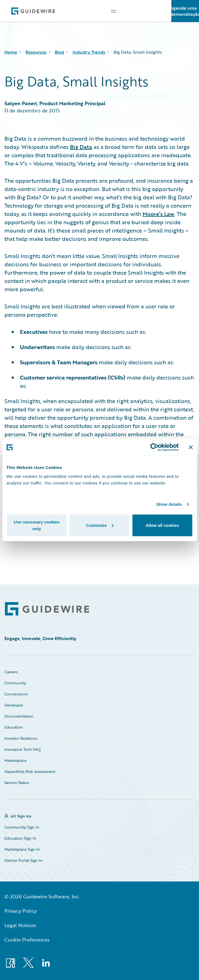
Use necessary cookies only (37, 525)
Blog (60, 52)
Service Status (17, 782)
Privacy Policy (20, 911)
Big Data (81, 147)
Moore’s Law (158, 214)
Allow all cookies (162, 525)
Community (15, 683)
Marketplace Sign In (22, 849)
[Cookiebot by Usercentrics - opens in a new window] (154, 447)
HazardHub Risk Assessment (30, 771)
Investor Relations (21, 738)
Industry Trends (89, 52)
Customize (100, 525)
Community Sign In (22, 827)
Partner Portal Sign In (23, 860)
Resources (36, 52)
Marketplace (15, 760)
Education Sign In (20, 838)
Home (11, 52)
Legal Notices (20, 925)
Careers (11, 672)
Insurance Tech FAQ (23, 749)
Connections (16, 694)
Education (14, 727)
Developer (14, 705)
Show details (169, 504)
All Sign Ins (21, 816)
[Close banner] (191, 447)
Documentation (19, 716)
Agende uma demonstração (185, 11)
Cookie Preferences (27, 940)
